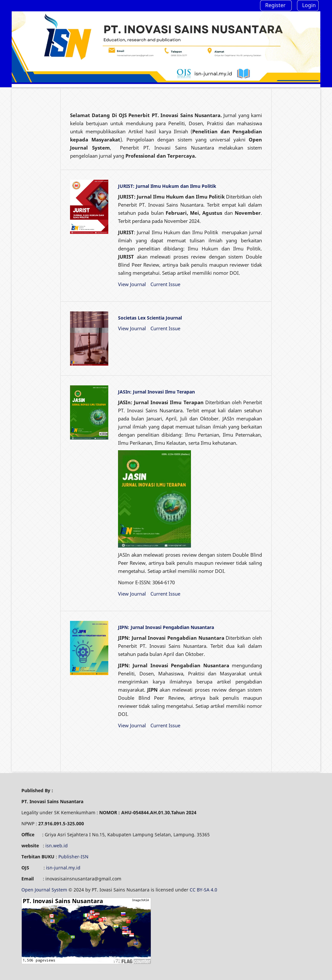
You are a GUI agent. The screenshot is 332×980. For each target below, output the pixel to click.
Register (275, 5)
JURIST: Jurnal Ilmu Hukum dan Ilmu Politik (167, 186)
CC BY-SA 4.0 (204, 890)
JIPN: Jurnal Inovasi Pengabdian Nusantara (166, 627)
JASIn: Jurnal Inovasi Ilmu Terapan (156, 392)
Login (309, 5)
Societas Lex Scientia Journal (150, 318)
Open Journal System (45, 890)
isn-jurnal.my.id (63, 868)
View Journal (132, 284)
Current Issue (165, 284)
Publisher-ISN (73, 857)
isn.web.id (57, 846)
